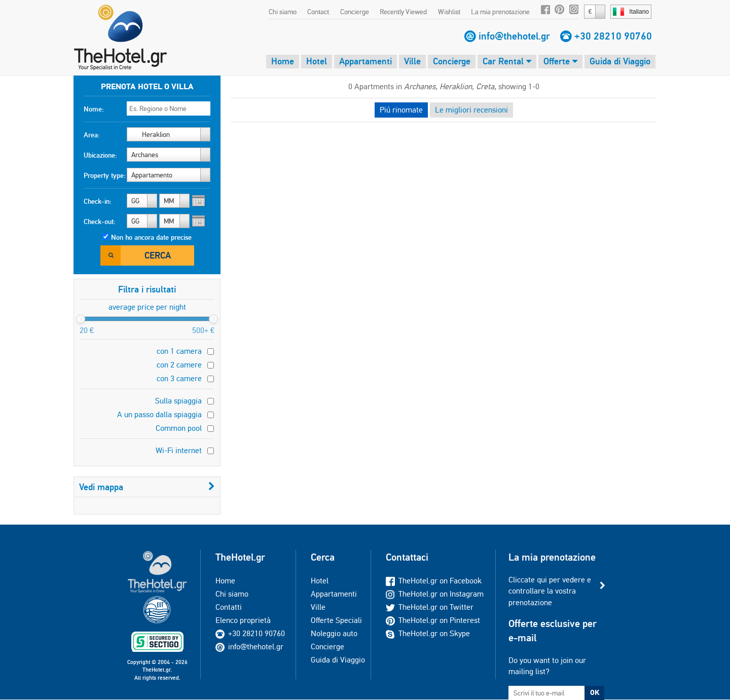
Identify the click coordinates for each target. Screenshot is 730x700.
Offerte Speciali (336, 620)
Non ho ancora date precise (151, 237)
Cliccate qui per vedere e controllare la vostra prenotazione (550, 591)
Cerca (158, 255)
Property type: (105, 175)
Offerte (560, 61)
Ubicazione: (100, 155)
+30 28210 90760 (613, 36)
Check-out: (100, 222)
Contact (318, 12)
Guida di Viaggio (620, 61)
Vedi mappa (147, 487)
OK (595, 692)
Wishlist (449, 12)
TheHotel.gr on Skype (428, 633)
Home (283, 61)
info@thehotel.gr (514, 36)
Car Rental (507, 61)
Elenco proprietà (243, 620)
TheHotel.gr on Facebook (434, 581)
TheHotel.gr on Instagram (435, 594)
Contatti (229, 607)
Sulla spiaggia (178, 401)
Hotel (317, 61)
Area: (92, 135)
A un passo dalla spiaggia (159, 414)
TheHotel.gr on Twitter (430, 607)
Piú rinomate (401, 110)
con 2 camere (179, 365)
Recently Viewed (403, 12)
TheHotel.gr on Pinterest (433, 620)
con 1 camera (179, 351)
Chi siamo (283, 12)
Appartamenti (366, 61)
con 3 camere (179, 378)
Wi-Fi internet (179, 450)
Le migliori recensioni (471, 110)
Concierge (355, 12)
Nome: (94, 109)
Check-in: (98, 201)
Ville (412, 61)
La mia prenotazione (500, 12)
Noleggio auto (334, 633)
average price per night (147, 307)
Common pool (179, 428)
